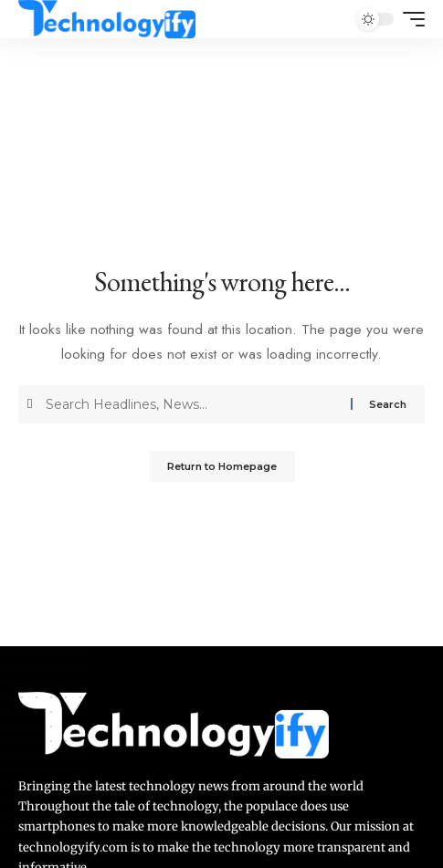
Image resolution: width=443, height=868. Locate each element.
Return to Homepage (222, 466)
